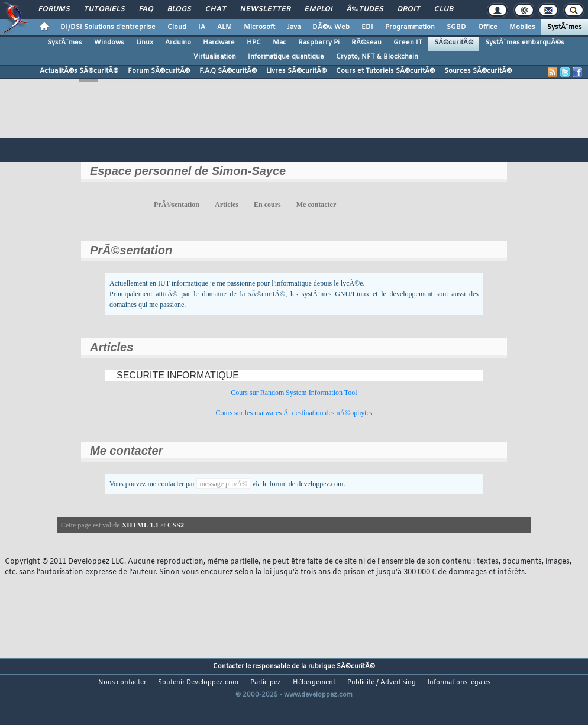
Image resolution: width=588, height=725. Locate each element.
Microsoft (259, 27)
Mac (280, 43)
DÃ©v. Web (331, 27)
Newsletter (265, 9)
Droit (409, 9)
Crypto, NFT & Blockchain (377, 57)
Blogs (179, 9)
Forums (54, 9)
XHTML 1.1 (140, 525)
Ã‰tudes (365, 9)
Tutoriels (104, 9)
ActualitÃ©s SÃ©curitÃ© (79, 71)
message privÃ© (223, 484)
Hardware (219, 43)
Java (294, 27)
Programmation (410, 27)
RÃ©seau (366, 43)
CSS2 (176, 525)
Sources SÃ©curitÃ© (478, 71)
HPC (254, 43)
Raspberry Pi (319, 43)
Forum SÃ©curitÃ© (159, 71)
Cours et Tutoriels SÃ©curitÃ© (385, 71)
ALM (224, 27)
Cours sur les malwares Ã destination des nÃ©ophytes (294, 413)
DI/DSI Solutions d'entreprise (108, 27)
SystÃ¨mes (565, 27)
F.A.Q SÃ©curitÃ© (228, 71)
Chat (216, 9)
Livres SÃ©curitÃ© (296, 71)
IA (202, 27)
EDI (367, 27)
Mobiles (522, 27)
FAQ (146, 9)
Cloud (177, 27)
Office (488, 27)
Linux (145, 43)
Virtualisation (215, 57)
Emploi (319, 9)
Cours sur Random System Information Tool (294, 393)
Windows (109, 43)
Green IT (408, 43)
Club (444, 9)
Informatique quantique (286, 57)
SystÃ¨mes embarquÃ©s (525, 43)
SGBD (456, 27)
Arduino (178, 43)
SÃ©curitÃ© (454, 43)
